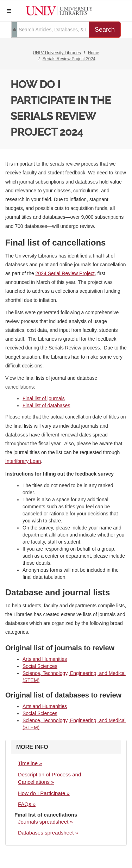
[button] (9, 11)
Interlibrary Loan (23, 461)
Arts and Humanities (45, 659)
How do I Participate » (44, 793)
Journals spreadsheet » (45, 822)
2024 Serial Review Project (65, 273)
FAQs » (27, 804)
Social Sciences (40, 666)
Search (105, 30)
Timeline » (30, 763)
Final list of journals (44, 398)
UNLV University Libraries (57, 53)
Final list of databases (46, 405)
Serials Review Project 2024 (69, 59)
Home (94, 53)
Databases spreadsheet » (48, 833)
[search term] (50, 30)
